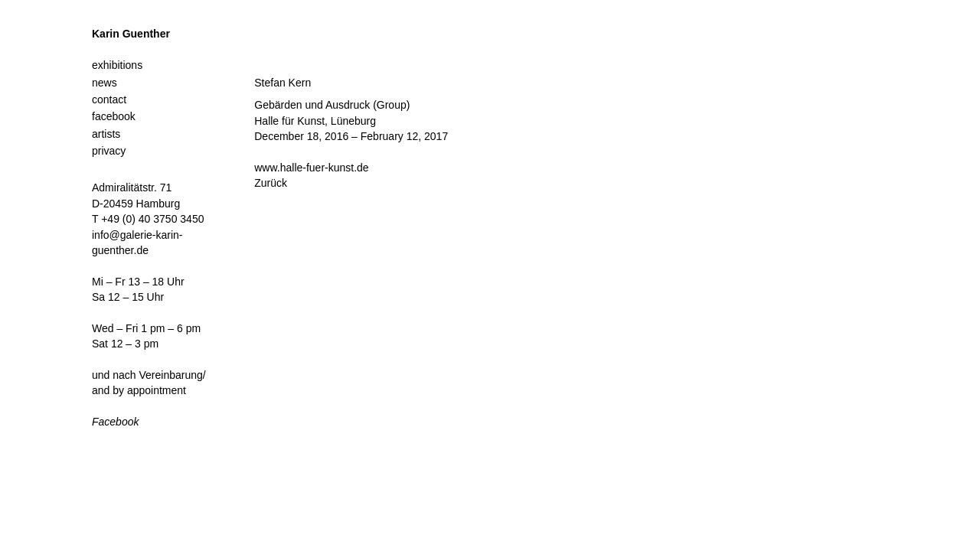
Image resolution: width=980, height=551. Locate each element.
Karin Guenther (131, 34)
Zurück (271, 183)
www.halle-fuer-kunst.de (311, 168)
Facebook (115, 422)
